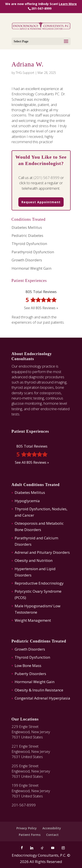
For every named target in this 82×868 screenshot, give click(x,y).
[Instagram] (63, 848)
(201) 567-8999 (46, 178)
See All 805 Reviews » (41, 308)
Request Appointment (41, 202)
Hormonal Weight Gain (31, 268)
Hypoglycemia (27, 501)
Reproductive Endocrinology (39, 583)
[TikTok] (42, 848)
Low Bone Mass (28, 666)
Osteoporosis (26, 523)
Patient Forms (30, 835)
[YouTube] (53, 848)
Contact (52, 835)
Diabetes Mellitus (27, 227)
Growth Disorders (27, 260)
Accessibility (52, 828)
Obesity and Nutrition (34, 560)
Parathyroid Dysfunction (33, 252)
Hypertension (26, 569)
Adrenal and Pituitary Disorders (42, 552)
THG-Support (25, 73)
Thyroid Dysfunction (29, 244)
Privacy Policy (27, 828)
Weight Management (33, 620)
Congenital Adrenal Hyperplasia (42, 698)
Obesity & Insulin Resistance (39, 690)
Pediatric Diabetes (27, 235)
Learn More (68, 4)
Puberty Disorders (30, 674)
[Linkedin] (32, 848)
